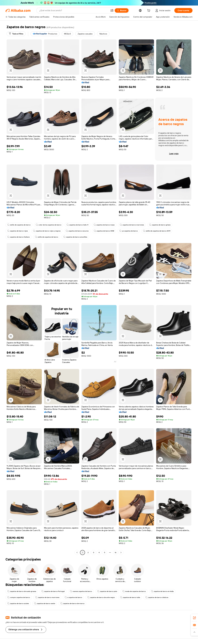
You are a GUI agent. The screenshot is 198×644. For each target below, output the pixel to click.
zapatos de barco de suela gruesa (22, 591)
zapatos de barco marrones (132, 225)
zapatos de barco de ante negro (101, 597)
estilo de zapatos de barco (19, 225)
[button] (112, 10)
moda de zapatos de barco (134, 591)
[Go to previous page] (77, 553)
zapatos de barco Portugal (53, 591)
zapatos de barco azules (18, 603)
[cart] (149, 11)
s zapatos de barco (73, 597)
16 (116, 553)
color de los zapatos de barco (49, 225)
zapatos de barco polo (107, 591)
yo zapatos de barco (129, 231)
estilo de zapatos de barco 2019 (157, 231)
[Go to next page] (121, 553)
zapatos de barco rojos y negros (47, 231)
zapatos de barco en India (162, 591)
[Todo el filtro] (16, 34)
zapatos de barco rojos (18, 231)
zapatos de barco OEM (104, 231)
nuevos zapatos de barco (81, 591)
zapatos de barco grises (160, 225)
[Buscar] (122, 10)
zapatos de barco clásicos (157, 597)
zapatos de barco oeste (45, 603)
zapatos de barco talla (130, 597)
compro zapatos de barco (19, 597)
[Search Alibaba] (74, 10)
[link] (194, 618)
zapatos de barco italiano (18, 237)
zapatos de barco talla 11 (77, 225)
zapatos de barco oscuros (77, 231)
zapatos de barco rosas (104, 225)
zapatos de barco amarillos (75, 237)
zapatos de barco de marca (72, 603)
